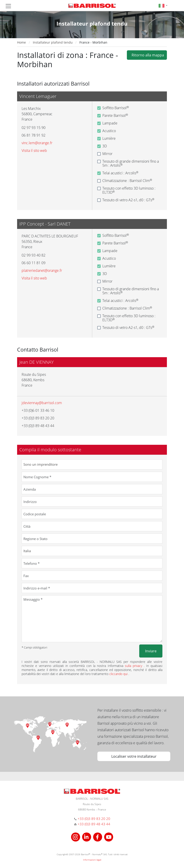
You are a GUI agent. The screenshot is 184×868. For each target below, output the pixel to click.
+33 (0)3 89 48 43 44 (94, 824)
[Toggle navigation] (8, 6)
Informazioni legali (92, 860)
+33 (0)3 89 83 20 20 (94, 819)
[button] (163, 6)
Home (21, 42)
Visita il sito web (34, 151)
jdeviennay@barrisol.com (42, 403)
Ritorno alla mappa (147, 55)
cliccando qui (119, 674)
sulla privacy (134, 666)
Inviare (151, 651)
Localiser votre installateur (134, 756)
